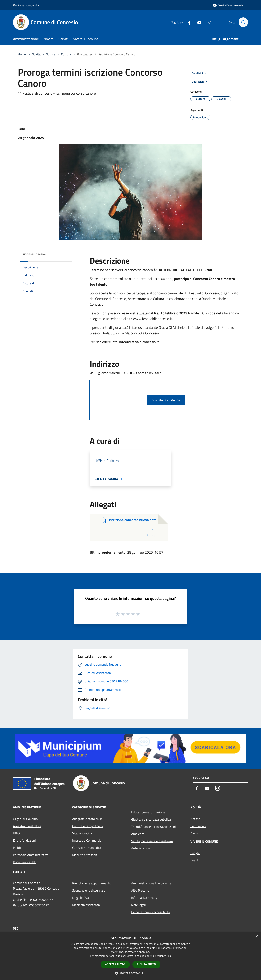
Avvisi (195, 833)
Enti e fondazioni (24, 840)
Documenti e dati (25, 862)
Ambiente (138, 834)
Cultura (66, 54)
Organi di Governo (25, 819)
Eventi (195, 860)
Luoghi (195, 853)
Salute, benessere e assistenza (152, 841)
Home (22, 54)
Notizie (50, 54)
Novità (36, 54)
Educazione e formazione (148, 812)
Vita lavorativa (82, 833)
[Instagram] (208, 22)
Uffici (16, 833)
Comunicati (198, 826)
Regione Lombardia (26, 5)
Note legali (139, 905)
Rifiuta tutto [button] (147, 964)
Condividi (200, 73)
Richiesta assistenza (86, 905)
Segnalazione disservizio (89, 890)
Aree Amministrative (27, 826)
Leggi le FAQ (81, 898)
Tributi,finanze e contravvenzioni (154, 827)
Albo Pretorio (140, 890)
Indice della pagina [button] (34, 254)
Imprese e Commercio (87, 840)
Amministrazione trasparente (151, 883)
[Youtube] (198, 22)
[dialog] (130, 956)
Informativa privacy (144, 898)
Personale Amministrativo (31, 855)
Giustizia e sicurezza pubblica (151, 819)
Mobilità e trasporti (85, 855)
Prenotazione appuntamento (92, 883)
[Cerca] (243, 22)
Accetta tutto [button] (115, 964)
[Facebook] (188, 22)
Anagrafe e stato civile (87, 819)
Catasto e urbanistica (87, 848)
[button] (130, 973)
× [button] (257, 936)
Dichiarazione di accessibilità (151, 912)
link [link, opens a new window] (169, 956)
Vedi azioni (201, 82)
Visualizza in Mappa (166, 400)
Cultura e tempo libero (87, 826)
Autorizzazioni (141, 848)
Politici (18, 848)
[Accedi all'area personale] (228, 5)
